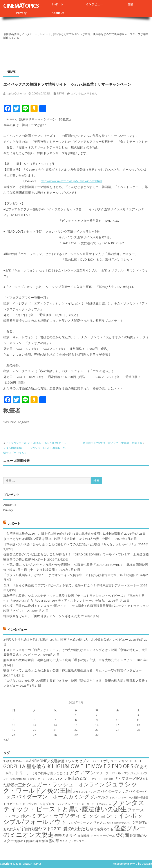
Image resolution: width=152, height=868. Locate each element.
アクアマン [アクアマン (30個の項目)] (82, 772)
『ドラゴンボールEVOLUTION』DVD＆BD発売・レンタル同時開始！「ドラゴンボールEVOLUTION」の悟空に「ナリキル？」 (35, 448)
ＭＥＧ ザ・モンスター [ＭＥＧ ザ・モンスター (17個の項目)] (73, 841)
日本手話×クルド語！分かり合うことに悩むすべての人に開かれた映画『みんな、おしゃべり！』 (70, 544)
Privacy (21, 13)
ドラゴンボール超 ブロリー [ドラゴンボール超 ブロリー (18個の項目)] (40, 804)
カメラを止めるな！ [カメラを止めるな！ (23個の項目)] (73, 778)
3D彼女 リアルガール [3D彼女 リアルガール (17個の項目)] (16, 761)
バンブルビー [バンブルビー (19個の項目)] (67, 804)
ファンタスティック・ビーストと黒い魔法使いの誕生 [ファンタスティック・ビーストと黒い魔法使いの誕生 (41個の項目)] (74, 806)
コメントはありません (84, 93)
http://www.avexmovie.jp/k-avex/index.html (71, 181)
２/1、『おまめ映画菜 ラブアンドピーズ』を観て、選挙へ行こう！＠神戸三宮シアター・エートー (71, 585)
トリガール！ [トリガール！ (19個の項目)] (13, 804)
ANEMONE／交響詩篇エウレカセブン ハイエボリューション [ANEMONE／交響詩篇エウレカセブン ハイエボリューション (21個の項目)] (79, 761)
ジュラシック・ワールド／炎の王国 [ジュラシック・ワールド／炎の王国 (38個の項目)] (70, 787)
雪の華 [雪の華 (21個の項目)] (54, 841)
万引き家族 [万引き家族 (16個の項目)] (113, 823)
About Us (58, 13)
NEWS (11, 71)
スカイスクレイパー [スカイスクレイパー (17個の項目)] (85, 792)
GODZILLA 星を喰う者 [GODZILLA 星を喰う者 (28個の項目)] (27, 766)
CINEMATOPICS (21, 5)
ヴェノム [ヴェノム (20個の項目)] (99, 823)
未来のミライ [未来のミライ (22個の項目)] (65, 835)
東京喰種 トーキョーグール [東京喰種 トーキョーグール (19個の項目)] (96, 836)
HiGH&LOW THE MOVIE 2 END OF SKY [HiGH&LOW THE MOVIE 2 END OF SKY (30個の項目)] (95, 766)
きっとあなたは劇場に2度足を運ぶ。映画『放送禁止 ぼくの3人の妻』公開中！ (59, 539)
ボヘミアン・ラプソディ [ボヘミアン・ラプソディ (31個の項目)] (51, 816)
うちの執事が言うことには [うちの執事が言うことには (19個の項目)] (50, 773)
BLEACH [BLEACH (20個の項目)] (135, 761)
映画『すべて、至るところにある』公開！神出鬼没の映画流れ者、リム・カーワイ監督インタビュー (72, 670)
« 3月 (6, 740)
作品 (130, 4)
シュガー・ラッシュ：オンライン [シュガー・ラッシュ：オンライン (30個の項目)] (66, 784)
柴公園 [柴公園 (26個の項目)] (122, 835)
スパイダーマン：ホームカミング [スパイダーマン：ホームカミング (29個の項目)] (50, 797)
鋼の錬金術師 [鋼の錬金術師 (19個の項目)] (39, 841)
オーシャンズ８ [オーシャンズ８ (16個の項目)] (46, 779)
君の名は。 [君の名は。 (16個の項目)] (125, 823)
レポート (58, 4)
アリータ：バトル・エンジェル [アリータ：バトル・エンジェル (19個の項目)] (118, 773)
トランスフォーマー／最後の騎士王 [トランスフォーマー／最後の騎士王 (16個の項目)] (129, 797)
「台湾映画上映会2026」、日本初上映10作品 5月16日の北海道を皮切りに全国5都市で (63, 533)
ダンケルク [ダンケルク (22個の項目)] (99, 797)
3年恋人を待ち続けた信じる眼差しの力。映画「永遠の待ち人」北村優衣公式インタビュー (66, 640)
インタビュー (94, 4)
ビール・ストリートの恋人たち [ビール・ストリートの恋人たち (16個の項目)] (94, 804)
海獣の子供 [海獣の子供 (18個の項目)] (22, 841)
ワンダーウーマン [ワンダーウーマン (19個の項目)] (80, 823)
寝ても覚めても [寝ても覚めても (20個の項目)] (102, 829)
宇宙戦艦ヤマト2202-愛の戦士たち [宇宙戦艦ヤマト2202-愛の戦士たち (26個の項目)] (55, 828)
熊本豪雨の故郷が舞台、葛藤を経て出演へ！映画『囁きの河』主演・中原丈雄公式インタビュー (69, 660)
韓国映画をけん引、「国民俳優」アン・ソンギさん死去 (42, 616)
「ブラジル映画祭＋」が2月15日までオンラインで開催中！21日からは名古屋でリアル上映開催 (69, 575)
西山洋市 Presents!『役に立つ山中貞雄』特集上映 (113, 443)
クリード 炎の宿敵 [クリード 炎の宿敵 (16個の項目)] (102, 779)
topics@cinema (16, 93)
